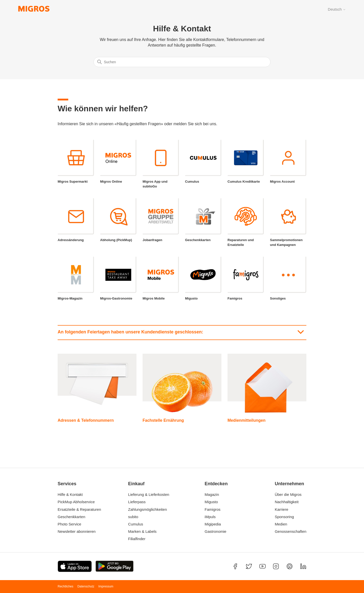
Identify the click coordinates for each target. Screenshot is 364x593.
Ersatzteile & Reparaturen (79, 509)
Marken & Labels (142, 531)
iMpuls (210, 517)
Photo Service (69, 524)
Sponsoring (284, 517)
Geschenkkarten (71, 517)
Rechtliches (65, 586)
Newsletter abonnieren (77, 531)
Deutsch (337, 9)
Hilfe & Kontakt (70, 494)
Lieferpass (137, 502)
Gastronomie (216, 531)
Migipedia (213, 524)
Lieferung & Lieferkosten (149, 494)
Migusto (211, 502)
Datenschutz (86, 586)
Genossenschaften (289, 531)
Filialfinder (137, 539)
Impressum (106, 586)
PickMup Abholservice (76, 502)
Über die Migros (288, 494)
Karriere (281, 509)
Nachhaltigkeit (287, 502)
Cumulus (136, 524)
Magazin (212, 494)
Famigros (213, 509)
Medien (281, 524)
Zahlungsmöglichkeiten (147, 509)
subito (133, 517)
